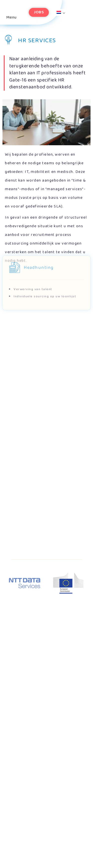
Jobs (39, 12)
